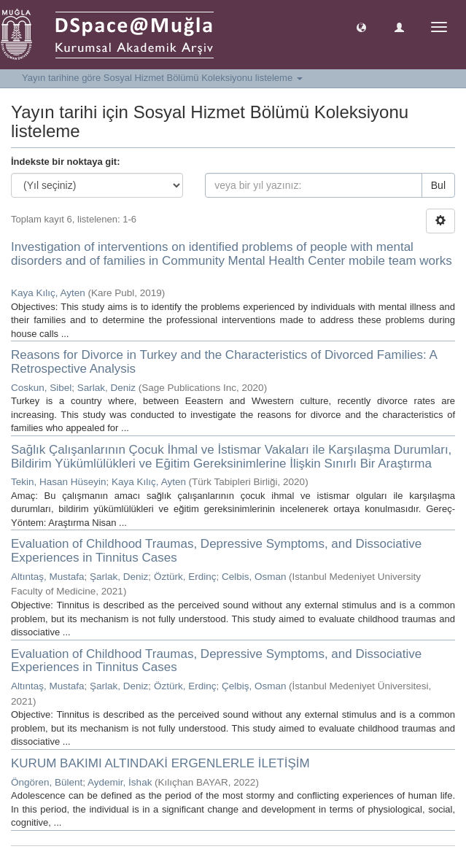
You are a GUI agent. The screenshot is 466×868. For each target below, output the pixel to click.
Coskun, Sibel (41, 388)
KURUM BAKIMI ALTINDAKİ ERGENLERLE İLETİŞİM (160, 763)
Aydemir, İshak (120, 782)
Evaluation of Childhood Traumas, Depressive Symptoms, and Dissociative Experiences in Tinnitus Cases (216, 551)
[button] (361, 27)
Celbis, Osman (254, 577)
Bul (438, 185)
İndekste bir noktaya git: (66, 162)
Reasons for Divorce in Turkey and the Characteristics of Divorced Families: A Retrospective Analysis (224, 362)
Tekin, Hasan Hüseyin (59, 482)
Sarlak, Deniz (106, 388)
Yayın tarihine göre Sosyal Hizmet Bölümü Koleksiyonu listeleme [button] (162, 78)
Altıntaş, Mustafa (48, 577)
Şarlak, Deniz (119, 577)
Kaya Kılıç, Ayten (48, 293)
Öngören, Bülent (47, 782)
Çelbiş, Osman (254, 686)
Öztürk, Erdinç (185, 577)
